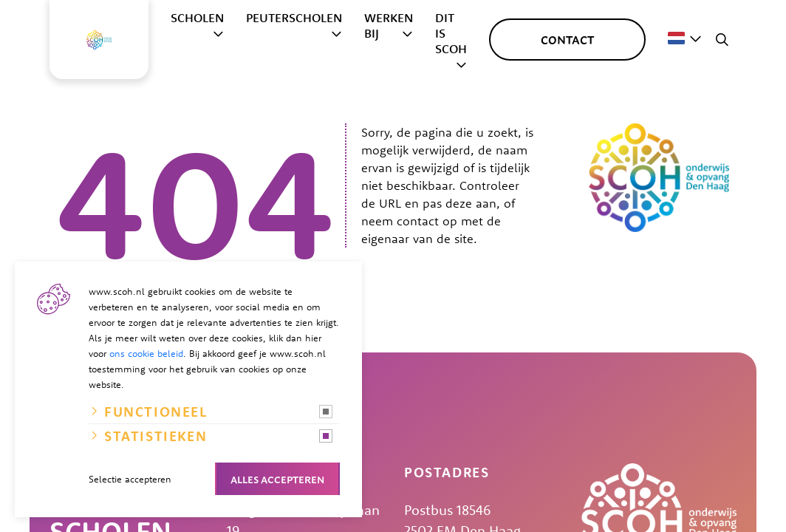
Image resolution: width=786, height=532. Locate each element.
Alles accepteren (277, 479)
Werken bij (389, 25)
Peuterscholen (294, 18)
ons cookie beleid (146, 353)
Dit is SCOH (451, 33)
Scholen (197, 18)
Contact (567, 39)
